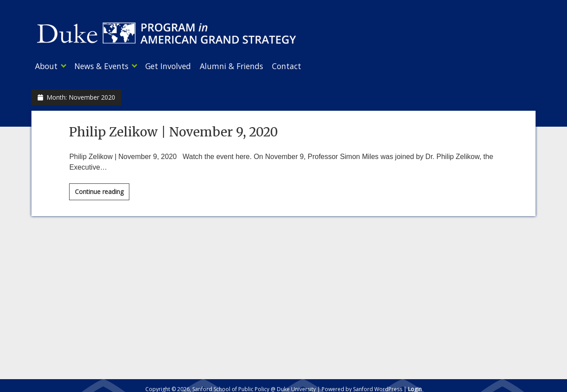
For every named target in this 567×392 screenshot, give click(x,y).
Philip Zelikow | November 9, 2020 (173, 129)
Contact (304, 66)
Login (415, 386)
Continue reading (102, 190)
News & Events (106, 66)
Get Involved (177, 66)
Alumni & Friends (245, 66)
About (46, 66)
